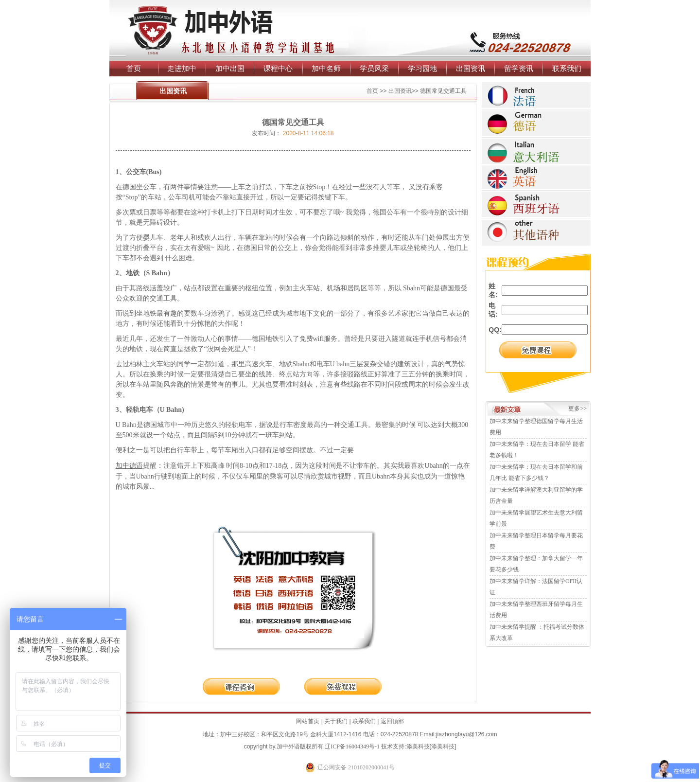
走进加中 (182, 68)
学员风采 (374, 68)
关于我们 (336, 721)
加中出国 (230, 68)
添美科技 (418, 746)
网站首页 (308, 721)
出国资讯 (471, 68)
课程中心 (278, 68)
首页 (134, 68)
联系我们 (567, 68)
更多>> (577, 409)
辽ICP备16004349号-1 (352, 746)
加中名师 (326, 68)
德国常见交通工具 (443, 91)
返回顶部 (392, 721)
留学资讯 (519, 68)
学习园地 (422, 68)
